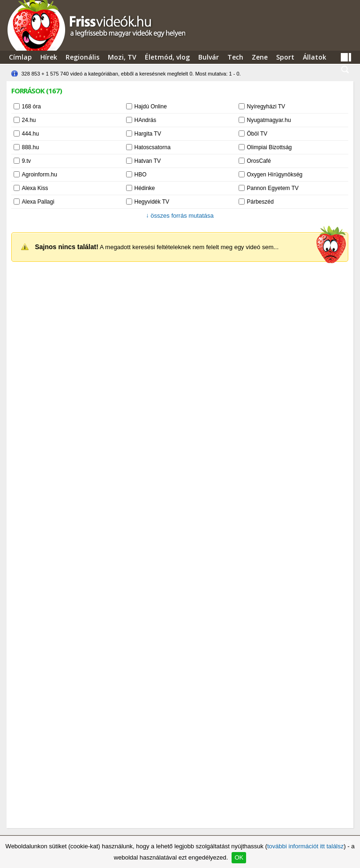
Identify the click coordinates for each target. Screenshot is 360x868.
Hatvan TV (148, 161)
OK (239, 857)
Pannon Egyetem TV (273, 188)
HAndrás (146, 120)
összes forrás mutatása (180, 216)
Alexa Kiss (35, 188)
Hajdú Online (151, 107)
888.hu (31, 147)
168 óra (32, 107)
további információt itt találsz (305, 846)
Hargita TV (148, 134)
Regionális (82, 57)
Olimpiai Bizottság (270, 147)
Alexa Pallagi (38, 202)
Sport (285, 57)
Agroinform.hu (40, 175)
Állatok (315, 57)
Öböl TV (257, 134)
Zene (260, 57)
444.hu (31, 134)
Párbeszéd (260, 202)
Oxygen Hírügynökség (275, 175)
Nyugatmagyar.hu (269, 120)
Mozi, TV (122, 57)
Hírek (49, 57)
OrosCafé (259, 161)
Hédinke (145, 188)
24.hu (29, 120)
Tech (235, 57)
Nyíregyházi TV (266, 107)
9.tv (26, 161)
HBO (141, 175)
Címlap (20, 57)
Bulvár (209, 57)
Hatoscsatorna (153, 147)
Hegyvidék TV (152, 202)
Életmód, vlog (167, 57)
